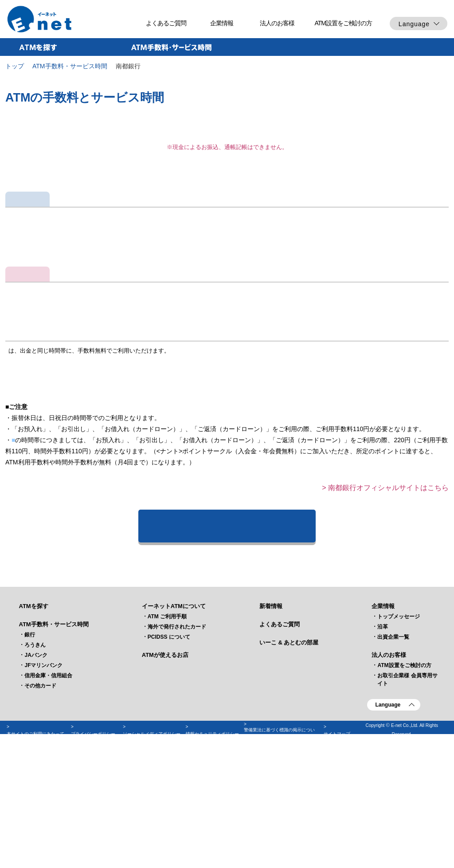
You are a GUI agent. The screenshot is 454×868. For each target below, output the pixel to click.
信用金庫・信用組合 (48, 791)
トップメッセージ (399, 732)
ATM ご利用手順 (167, 732)
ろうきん (35, 761)
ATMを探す (33, 722)
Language (414, 24)
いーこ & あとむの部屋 (289, 758)
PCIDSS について (169, 753)
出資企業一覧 (393, 753)
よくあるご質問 (166, 23)
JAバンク (36, 771)
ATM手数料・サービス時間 (70, 66)
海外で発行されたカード (177, 742)
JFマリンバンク (43, 781)
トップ (15, 66)
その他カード (40, 801)
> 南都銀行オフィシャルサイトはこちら (385, 603)
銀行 (30, 750)
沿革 (383, 742)
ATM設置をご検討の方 (343, 23)
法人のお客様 (277, 23)
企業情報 (222, 23)
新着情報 (271, 722)
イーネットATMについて (174, 722)
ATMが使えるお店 (165, 771)
